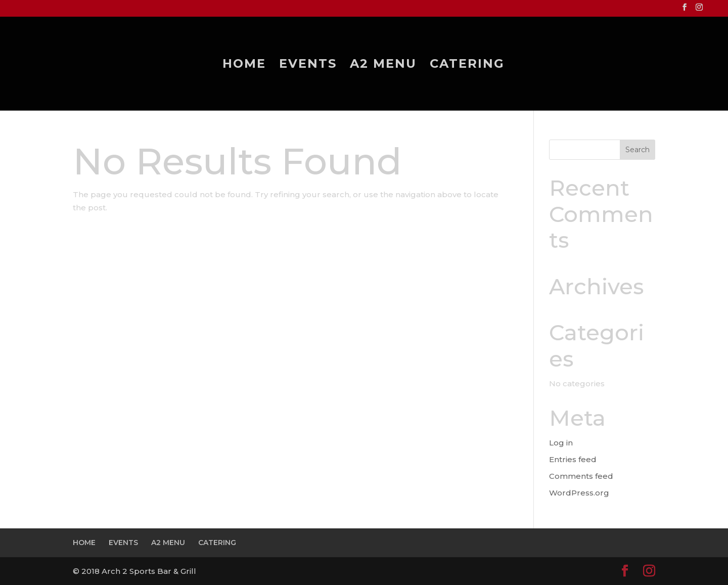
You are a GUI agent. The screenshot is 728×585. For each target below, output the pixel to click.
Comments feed (581, 476)
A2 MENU (383, 65)
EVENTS (308, 65)
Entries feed (573, 459)
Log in (561, 443)
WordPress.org (579, 493)
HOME (244, 65)
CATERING (467, 65)
